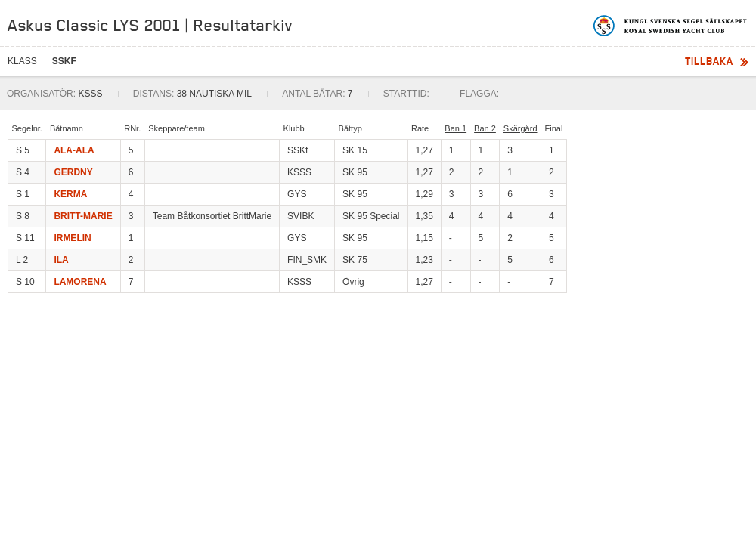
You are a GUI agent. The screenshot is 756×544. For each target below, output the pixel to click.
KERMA (70, 194)
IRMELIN (72, 238)
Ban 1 (455, 128)
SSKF (64, 61)
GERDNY (73, 172)
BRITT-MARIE (83, 216)
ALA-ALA (74, 150)
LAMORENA (80, 282)
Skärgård (521, 128)
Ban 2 (485, 128)
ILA (61, 260)
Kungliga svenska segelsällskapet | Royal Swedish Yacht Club (671, 26)
